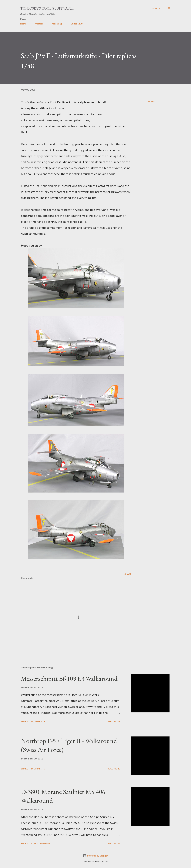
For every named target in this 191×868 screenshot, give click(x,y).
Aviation (39, 24)
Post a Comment (40, 843)
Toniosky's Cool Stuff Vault (47, 8)
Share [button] (151, 101)
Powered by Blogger (95, 856)
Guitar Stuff (77, 24)
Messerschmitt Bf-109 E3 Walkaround (69, 678)
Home (23, 24)
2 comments (38, 769)
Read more (114, 721)
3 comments (38, 721)
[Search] (156, 8)
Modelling (57, 24)
